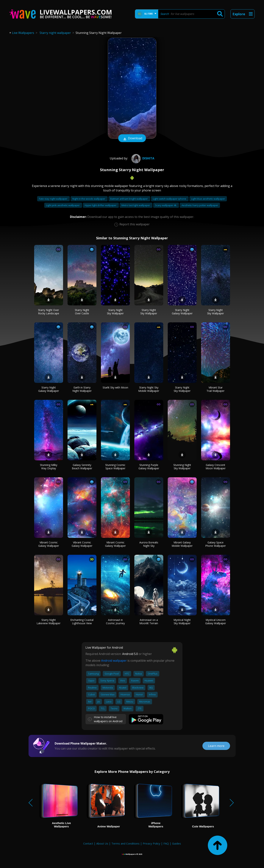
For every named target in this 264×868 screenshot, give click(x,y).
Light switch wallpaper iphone (170, 199)
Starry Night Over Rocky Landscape (49, 312)
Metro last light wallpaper (136, 205)
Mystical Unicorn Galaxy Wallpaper (216, 622)
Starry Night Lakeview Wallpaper (49, 622)
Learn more (216, 746)
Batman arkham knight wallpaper (129, 199)
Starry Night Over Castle (82, 312)
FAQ (166, 843)
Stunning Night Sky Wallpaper (182, 467)
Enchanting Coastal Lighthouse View (82, 622)
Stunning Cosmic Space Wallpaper (115, 467)
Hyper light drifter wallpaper (101, 205)
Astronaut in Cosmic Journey (115, 622)
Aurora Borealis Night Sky (149, 544)
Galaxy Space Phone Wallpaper (215, 544)
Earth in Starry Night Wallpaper (82, 389)
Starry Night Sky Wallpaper (115, 312)
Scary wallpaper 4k (166, 205)
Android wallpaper (114, 661)
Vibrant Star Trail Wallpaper (215, 389)
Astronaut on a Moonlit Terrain (149, 622)
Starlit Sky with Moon (115, 387)
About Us (102, 843)
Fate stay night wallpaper (53, 199)
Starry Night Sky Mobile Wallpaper (149, 389)
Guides (176, 843)
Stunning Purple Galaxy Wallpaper (149, 467)
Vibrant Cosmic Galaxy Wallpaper (49, 544)
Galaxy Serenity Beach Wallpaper (82, 467)
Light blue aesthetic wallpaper (208, 199)
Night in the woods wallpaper (89, 199)
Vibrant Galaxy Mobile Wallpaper (182, 544)
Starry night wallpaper (55, 33)
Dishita (142, 158)
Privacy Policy (151, 843)
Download (132, 139)
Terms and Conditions (125, 843)
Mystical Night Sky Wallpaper (182, 622)
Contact (88, 843)
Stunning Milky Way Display (49, 467)
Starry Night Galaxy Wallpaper (182, 312)
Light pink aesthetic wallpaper (63, 205)
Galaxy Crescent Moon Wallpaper (216, 467)
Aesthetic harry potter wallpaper (200, 205)
